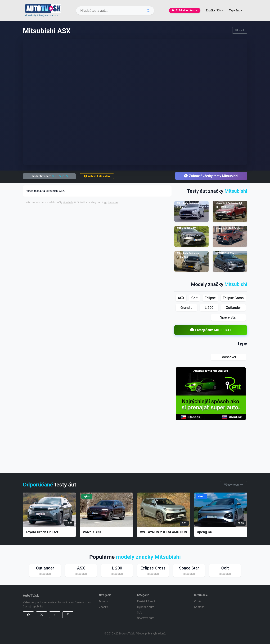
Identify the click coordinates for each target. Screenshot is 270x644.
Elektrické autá (146, 601)
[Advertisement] (110, 215)
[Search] (115, 11)
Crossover (113, 202)
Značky (103, 607)
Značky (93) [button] (214, 10)
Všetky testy (233, 485)
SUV (140, 613)
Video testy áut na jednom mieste (42, 15)
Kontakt (199, 607)
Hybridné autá (146, 607)
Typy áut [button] (235, 10)
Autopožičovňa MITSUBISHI (211, 371)
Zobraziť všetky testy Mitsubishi (211, 176)
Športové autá (146, 618)
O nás (198, 601)
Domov (103, 601)
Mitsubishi (68, 202)
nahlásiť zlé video (97, 176)
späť (240, 30)
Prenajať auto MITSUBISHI (211, 330)
